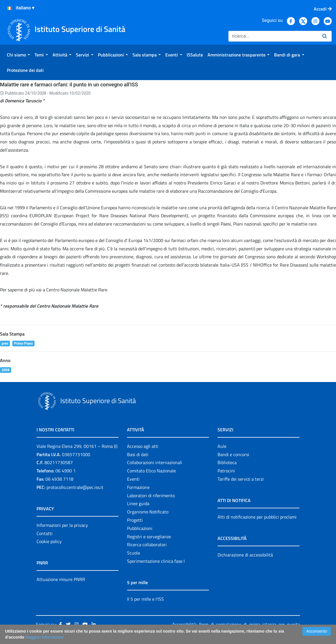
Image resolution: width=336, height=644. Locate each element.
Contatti (45, 533)
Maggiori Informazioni (45, 637)
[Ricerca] (273, 36)
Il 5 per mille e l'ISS (145, 599)
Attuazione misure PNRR (61, 579)
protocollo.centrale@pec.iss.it (75, 487)
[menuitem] (18, 55)
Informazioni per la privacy (62, 525)
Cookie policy (49, 541)
